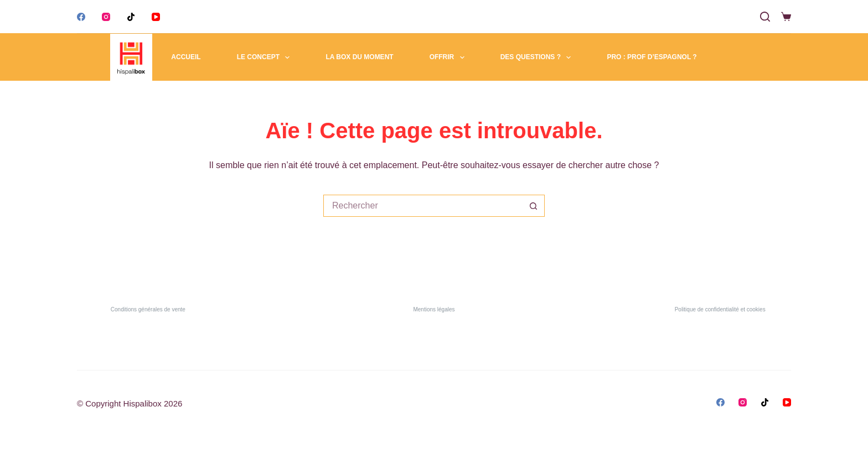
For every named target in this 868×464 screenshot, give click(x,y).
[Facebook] (81, 17)
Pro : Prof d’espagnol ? (652, 57)
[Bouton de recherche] (534, 206)
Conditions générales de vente (148, 309)
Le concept (266, 58)
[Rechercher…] (423, 206)
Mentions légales (434, 309)
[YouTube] (156, 17)
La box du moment (359, 57)
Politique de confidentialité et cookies (720, 309)
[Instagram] (106, 17)
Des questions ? (538, 58)
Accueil (186, 57)
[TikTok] (131, 17)
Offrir (449, 58)
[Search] (765, 17)
